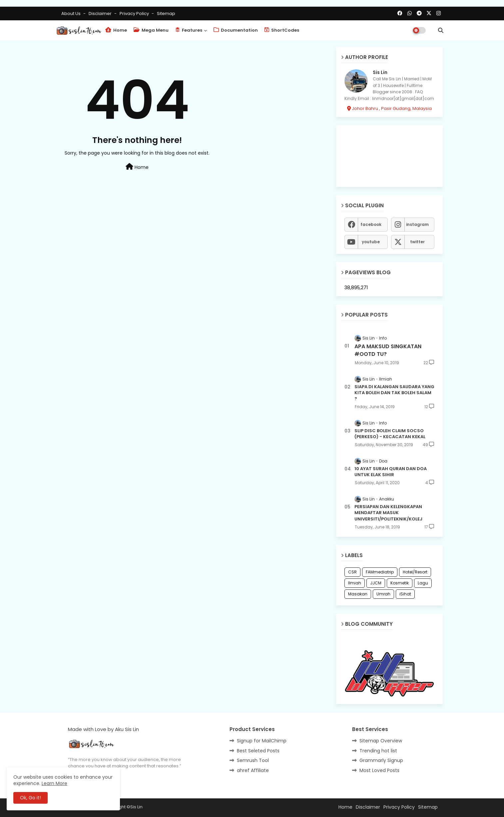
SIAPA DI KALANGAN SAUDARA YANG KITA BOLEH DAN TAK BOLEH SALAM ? (394, 393)
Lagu (423, 583)
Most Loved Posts (379, 770)
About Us (71, 13)
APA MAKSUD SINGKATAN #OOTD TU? (388, 350)
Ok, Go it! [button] (30, 798)
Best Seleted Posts (258, 751)
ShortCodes (282, 30)
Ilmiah (355, 583)
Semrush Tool (253, 760)
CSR (352, 572)
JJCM (376, 583)
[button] (441, 30)
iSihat (405, 594)
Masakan (358, 594)
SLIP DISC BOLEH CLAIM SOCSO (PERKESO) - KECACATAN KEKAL (390, 434)
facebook (371, 224)
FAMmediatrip (380, 572)
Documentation (236, 30)
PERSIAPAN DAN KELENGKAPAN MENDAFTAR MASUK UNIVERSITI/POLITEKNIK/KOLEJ (388, 513)
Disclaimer (101, 13)
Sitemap (166, 13)
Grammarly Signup (381, 760)
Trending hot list (378, 751)
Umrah (383, 594)
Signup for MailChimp (262, 741)
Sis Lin (380, 72)
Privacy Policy (135, 13)
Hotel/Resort (415, 572)
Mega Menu (151, 30)
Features (189, 30)
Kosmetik (400, 583)
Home (116, 30)
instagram (417, 224)
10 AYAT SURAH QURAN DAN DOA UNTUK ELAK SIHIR (391, 472)
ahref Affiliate (253, 770)
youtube (371, 242)
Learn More (54, 783)
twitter (417, 242)
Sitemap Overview (381, 741)
